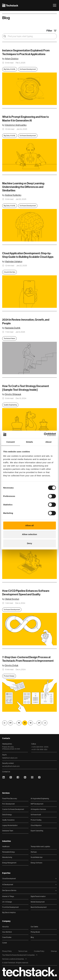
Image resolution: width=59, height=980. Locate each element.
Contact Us (6, 772)
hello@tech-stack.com (10, 758)
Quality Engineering (10, 405)
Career (5, 943)
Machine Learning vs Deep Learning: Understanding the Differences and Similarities (23, 187)
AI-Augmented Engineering (40, 799)
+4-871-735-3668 (39, 749)
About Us (5, 927)
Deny (29, 543)
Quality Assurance (8, 820)
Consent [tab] (11, 442)
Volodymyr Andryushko (16, 125)
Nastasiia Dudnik (13, 328)
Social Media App (37, 857)
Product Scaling (36, 820)
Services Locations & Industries (15, 959)
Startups (34, 852)
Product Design (9, 676)
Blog (32, 937)
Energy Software (36, 863)
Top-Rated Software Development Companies (20, 955)
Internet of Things (8, 896)
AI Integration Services (38, 809)
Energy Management (9, 863)
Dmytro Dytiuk (12, 665)
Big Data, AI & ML (10, 69)
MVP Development (37, 804)
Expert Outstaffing (37, 831)
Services (6, 793)
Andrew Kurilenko (13, 195)
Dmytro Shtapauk (13, 394)
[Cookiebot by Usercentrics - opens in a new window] (44, 434)
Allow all (29, 525)
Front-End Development (10, 907)
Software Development (28, 69)
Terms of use (23, 951)
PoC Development (8, 804)
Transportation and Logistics (40, 847)
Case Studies (7, 937)
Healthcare (6, 847)
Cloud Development (9, 879)
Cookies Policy (39, 951)
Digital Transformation (38, 896)
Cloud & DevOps (9, 272)
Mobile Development (38, 902)
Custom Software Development (13, 809)
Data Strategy (7, 815)
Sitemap (54, 951)
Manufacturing (7, 857)
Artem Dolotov (12, 59)
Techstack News (9, 338)
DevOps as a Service (9, 890)
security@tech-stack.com (11, 766)
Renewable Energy (9, 852)
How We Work (7, 932)
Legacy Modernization (10, 825)
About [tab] (48, 442)
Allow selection (29, 534)
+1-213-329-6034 (40, 747)
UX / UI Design (7, 902)
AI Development (8, 885)
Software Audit (36, 815)
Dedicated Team (8, 831)
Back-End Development (39, 907)
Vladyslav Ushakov (14, 262)
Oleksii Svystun (12, 599)
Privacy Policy (7, 951)
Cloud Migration (36, 825)
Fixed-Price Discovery (10, 799)
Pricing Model (35, 932)
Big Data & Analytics (9, 913)
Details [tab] (30, 442)
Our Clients (34, 927)
